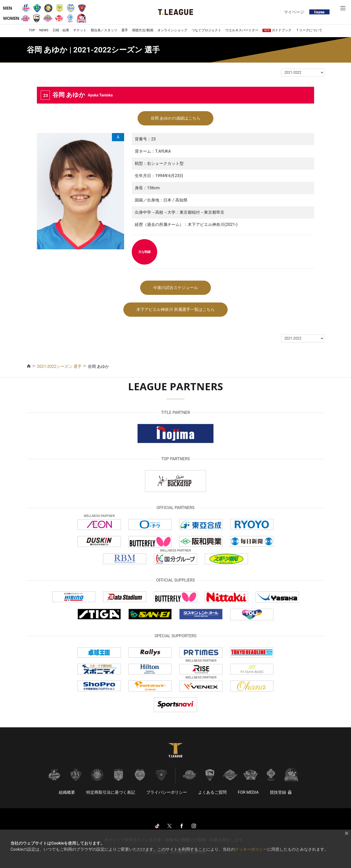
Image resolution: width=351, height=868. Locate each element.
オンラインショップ (172, 30)
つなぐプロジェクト (206, 30)
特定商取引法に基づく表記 (111, 792)
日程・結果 (61, 30)
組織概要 (67, 792)
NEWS (44, 30)
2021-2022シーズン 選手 (59, 366)
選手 (125, 30)
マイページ (294, 12)
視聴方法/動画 (143, 30)
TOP (32, 30)
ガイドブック (277, 30)
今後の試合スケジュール (175, 288)
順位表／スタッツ (104, 30)
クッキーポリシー (251, 849)
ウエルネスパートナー (242, 30)
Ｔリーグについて (309, 30)
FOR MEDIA (248, 792)
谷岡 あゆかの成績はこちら (175, 118)
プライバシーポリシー (167, 792)
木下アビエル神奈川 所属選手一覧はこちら (175, 309)
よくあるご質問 (212, 792)
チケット (80, 30)
